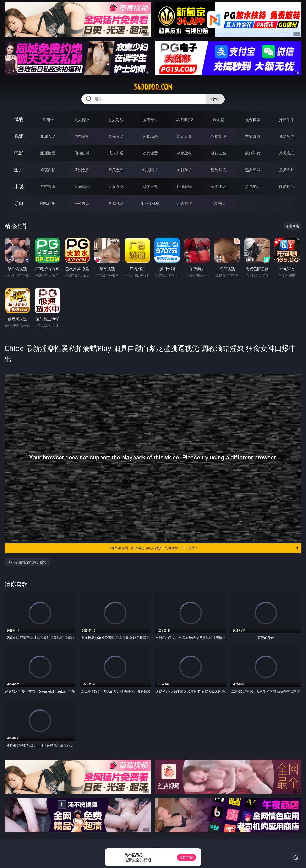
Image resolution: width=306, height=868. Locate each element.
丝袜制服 (219, 136)
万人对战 (116, 120)
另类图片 (287, 170)
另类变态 (287, 153)
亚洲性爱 (48, 153)
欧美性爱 (150, 153)
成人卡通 (116, 153)
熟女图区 (253, 170)
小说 (19, 186)
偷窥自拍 (48, 170)
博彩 (19, 120)
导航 (19, 203)
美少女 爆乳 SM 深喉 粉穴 (27, 562)
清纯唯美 (219, 170)
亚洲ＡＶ (48, 136)
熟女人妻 (184, 136)
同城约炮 (48, 203)
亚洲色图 (82, 170)
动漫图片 (150, 170)
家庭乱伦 (82, 186)
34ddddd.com (153, 87)
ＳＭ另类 (287, 136)
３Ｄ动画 (150, 136)
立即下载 (186, 857)
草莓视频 (116, 203)
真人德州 (82, 120)
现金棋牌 (253, 120)
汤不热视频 (150, 203)
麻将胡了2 (184, 120)
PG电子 (48, 120)
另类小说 (219, 186)
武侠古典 (150, 186)
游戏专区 (150, 120)
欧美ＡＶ (116, 136)
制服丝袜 (184, 153)
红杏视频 (184, 203)
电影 (19, 153)
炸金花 (219, 120)
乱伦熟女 (253, 153)
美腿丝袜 (184, 170)
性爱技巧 (287, 186)
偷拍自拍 (82, 153)
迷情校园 (184, 186)
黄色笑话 (253, 186)
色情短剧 (219, 203)
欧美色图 (116, 170)
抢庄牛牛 (287, 120)
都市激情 (48, 186)
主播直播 (253, 136)
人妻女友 (116, 186)
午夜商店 (82, 203)
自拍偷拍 (82, 136)
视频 (19, 136)
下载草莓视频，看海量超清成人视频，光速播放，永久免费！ (203, 548)
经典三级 (219, 153)
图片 (19, 170)
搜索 (215, 99)
